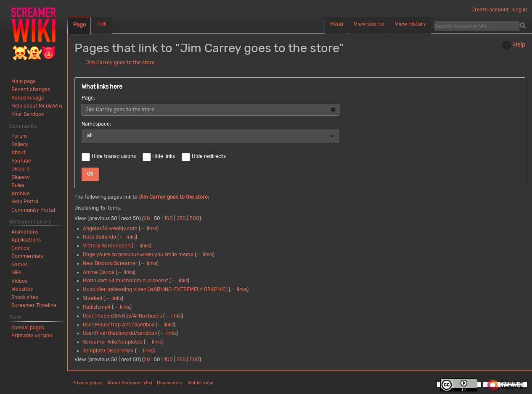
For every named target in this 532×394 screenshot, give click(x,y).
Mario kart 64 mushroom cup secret (126, 281)
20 (147, 218)
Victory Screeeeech (107, 246)
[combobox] (210, 110)
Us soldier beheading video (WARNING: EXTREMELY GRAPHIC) (155, 289)
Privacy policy (87, 383)
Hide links (164, 156)
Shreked (93, 298)
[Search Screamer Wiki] (477, 26)
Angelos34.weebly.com (110, 229)
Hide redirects (209, 156)
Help (513, 45)
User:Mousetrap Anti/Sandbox (119, 325)
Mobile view (200, 383)
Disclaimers (170, 383)
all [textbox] (90, 135)
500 (195, 218)
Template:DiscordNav (108, 351)
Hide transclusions (114, 156)
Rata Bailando (99, 237)
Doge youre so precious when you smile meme (138, 255)
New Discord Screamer (110, 263)
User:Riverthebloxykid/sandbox (120, 333)
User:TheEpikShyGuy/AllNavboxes (122, 316)
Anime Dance (99, 272)
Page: (88, 98)
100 (168, 218)
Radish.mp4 (97, 307)
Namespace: (96, 124)
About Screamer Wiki (130, 383)
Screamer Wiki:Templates (113, 342)
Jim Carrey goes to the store (120, 63)
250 (181, 218)
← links (149, 229)
